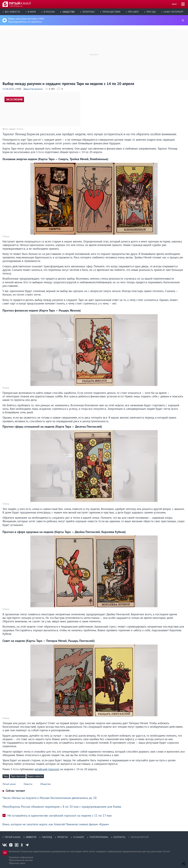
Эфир (174, 4)
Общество (69, 12)
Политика (89, 12)
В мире (32, 12)
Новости (31, 837)
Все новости (12, 12)
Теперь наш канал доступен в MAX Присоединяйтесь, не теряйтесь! (26, 20)
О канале (79, 837)
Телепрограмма (99, 837)
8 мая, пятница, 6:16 (16, 6)
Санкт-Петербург (173, 12)
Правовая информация (21, 857)
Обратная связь (17, 863)
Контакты (119, 837)
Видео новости (35, 776)
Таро (6, 776)
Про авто (133, 12)
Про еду (151, 12)
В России (49, 12)
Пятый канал (13, 837)
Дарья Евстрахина (33, 89)
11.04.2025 (8, 89)
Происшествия (111, 12)
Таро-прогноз (18, 776)
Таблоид (47, 837)
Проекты (63, 837)
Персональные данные (21, 860)
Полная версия (140, 837)
